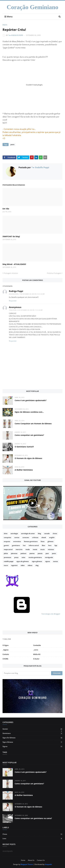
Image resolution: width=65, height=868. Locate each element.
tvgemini (14, 565)
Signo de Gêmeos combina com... (29, 412)
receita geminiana (35, 557)
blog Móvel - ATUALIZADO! (14, 264)
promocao (7, 557)
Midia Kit (37, 654)
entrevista (17, 541)
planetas (14, 553)
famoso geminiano (31, 541)
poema (32, 553)
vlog (37, 565)
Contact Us (41, 860)
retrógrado (49, 557)
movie (35, 549)
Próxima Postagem (54, 273)
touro (6, 565)
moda (28, 549)
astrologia (14, 533)
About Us (31, 860)
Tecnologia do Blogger (31, 614)
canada (47, 533)
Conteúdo (37, 645)
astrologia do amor (28, 533)
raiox (23, 557)
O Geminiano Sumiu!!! (24, 447)
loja (56, 545)
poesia (40, 553)
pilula (6, 553)
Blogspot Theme (27, 864)
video (23, 565)
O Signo (6, 645)
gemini (6, 545)
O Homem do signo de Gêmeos (28, 458)
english (52, 537)
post (47, 553)
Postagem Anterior (11, 273)
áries (6, 533)
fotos (43, 541)
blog (39, 533)
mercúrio (19, 549)
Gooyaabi (48, 864)
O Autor (36, 659)
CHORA (5, 659)
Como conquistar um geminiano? (29, 435)
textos (55, 561)
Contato (6, 654)
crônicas (35, 537)
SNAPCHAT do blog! (11, 236)
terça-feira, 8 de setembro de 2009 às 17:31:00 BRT (26, 310)
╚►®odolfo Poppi (16, 35)
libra (43, 545)
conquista (7, 537)
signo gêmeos (37, 561)
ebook (44, 537)
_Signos (5, 650)
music (43, 549)
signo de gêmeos (23, 561)
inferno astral (34, 545)
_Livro (36, 650)
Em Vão (6, 209)
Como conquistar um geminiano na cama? (33, 818)
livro (50, 545)
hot (24, 545)
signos (48, 561)
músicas (51, 549)
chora (55, 533)
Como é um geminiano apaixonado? (31, 400)
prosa (16, 557)
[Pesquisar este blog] (26, 673)
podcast (23, 553)
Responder (13, 301)
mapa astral (8, 549)
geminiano (16, 545)
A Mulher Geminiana (24, 470)
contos (17, 537)
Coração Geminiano (32, 7)
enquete (7, 541)
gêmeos (51, 541)
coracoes (26, 537)
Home (23, 860)
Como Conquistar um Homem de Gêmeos (33, 424)
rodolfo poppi (9, 561)
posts (5, 25)
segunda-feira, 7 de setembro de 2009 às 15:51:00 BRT (27, 294)
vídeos (30, 565)
